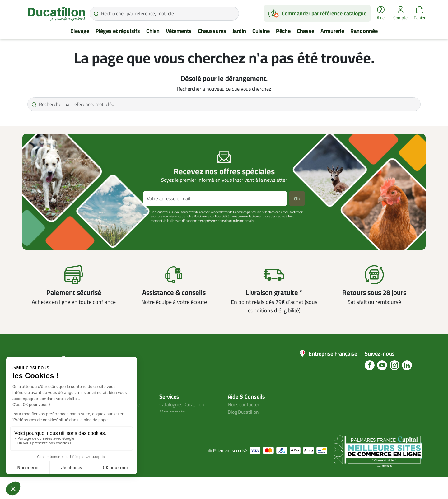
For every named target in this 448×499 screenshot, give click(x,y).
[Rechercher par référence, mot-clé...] (164, 14)
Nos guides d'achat (247, 419)
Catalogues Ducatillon (182, 404)
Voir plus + (44, 230)
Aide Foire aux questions (254, 427)
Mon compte (172, 412)
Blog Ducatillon (244, 412)
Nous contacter (244, 404)
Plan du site (172, 419)
